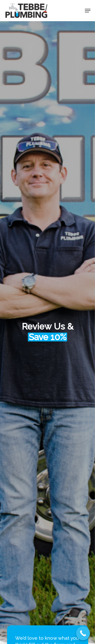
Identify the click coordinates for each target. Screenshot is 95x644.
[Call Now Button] (83, 633)
